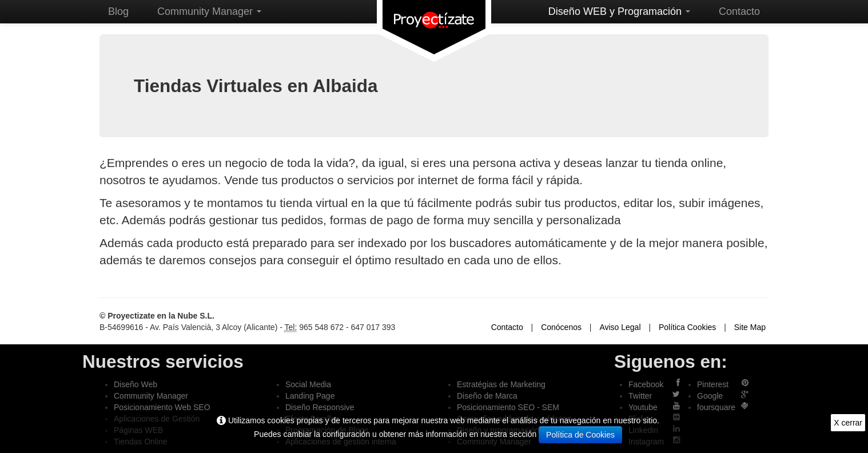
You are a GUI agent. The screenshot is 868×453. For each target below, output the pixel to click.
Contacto (739, 11)
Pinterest (713, 384)
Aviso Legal (620, 327)
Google (710, 396)
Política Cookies (687, 327)
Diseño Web (136, 384)
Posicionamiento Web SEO (162, 407)
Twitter (640, 396)
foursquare (716, 407)
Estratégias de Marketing (501, 384)
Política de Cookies (580, 435)
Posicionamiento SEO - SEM (508, 407)
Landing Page (310, 396)
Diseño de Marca (487, 396)
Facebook (646, 384)
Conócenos (561, 327)
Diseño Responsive (320, 407)
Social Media (308, 384)
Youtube (643, 407)
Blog (118, 11)
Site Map (750, 327)
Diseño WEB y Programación (619, 11)
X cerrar (848, 423)
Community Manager (209, 11)
